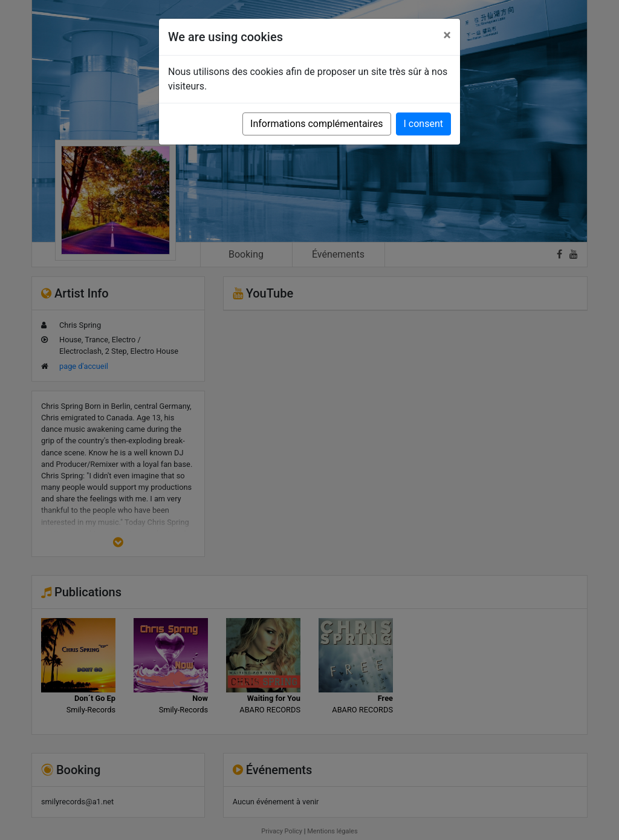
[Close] (447, 35)
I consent (423, 124)
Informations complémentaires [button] (316, 124)
